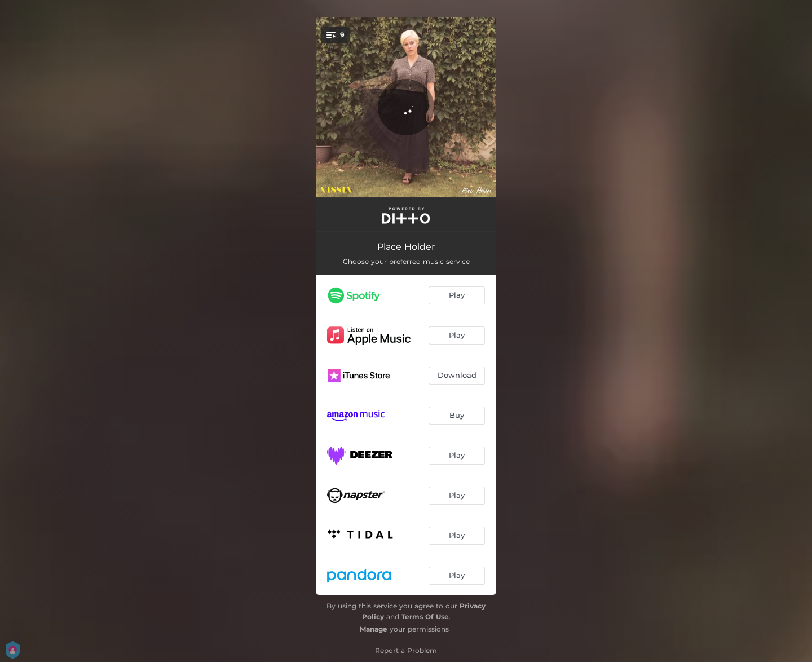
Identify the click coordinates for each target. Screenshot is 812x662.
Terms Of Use (425, 617)
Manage (374, 629)
